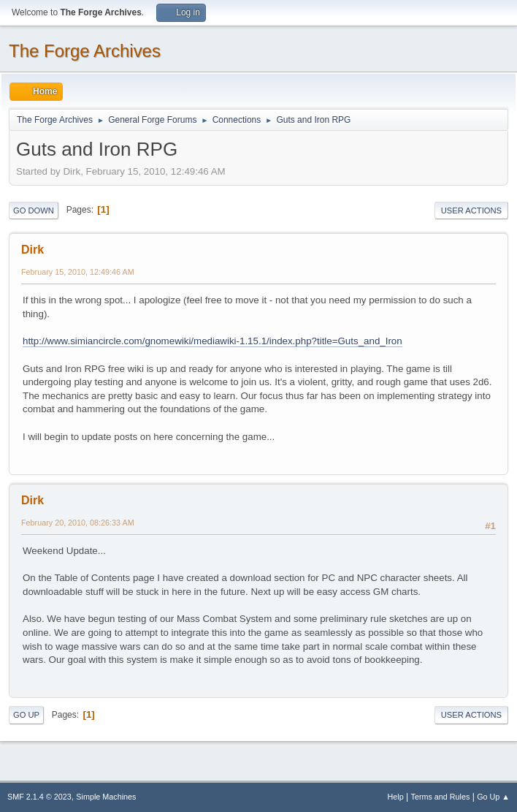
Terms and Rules (441, 797)
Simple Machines (106, 797)
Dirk (32, 250)
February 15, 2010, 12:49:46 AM (78, 272)
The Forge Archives (85, 51)
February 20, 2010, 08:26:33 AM (78, 523)
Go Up (26, 715)
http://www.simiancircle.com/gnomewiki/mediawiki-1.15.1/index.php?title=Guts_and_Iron (212, 341)
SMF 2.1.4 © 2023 (39, 797)
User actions (471, 210)
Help (396, 797)
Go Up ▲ (493, 797)
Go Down (34, 210)
